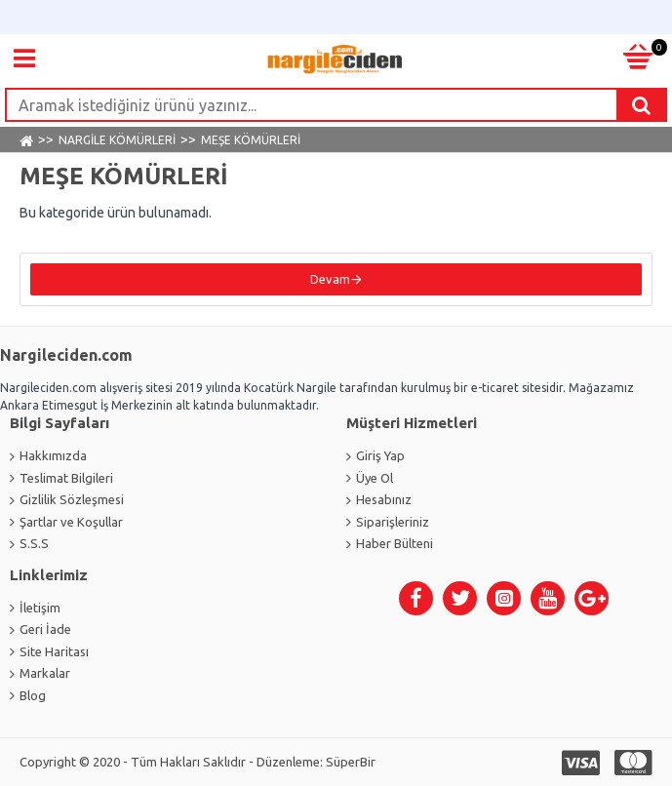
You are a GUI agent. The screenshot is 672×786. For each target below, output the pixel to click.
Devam (330, 279)
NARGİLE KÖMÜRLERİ (117, 140)
